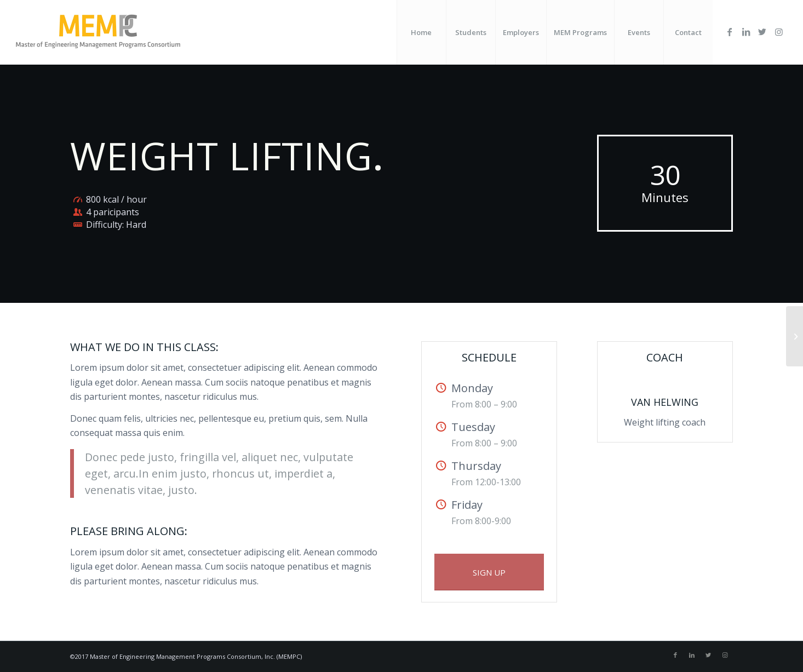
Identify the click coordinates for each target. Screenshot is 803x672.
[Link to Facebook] (730, 32)
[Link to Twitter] (762, 32)
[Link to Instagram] (779, 32)
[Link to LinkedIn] (746, 32)
